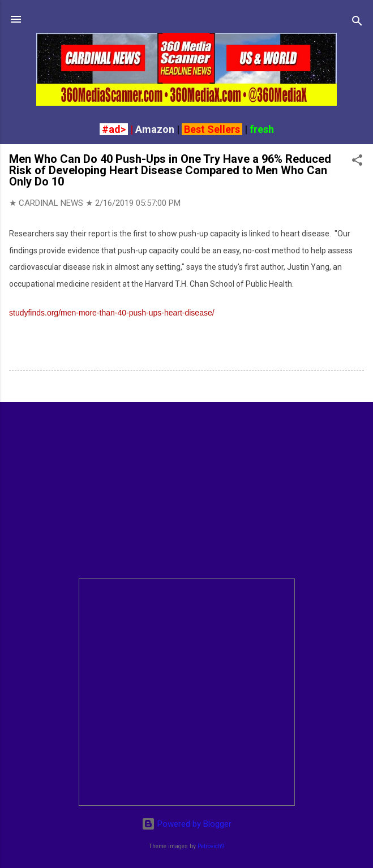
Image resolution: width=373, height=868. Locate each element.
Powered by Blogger (186, 824)
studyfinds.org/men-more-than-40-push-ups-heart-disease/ (112, 313)
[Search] (357, 23)
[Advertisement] (186, 490)
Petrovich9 (211, 846)
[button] (357, 162)
